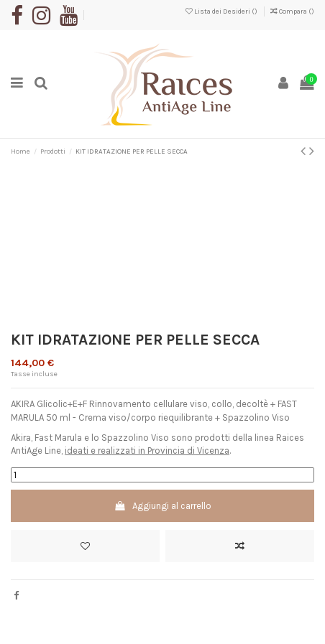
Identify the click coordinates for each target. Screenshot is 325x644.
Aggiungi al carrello (162, 506)
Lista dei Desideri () (222, 11)
